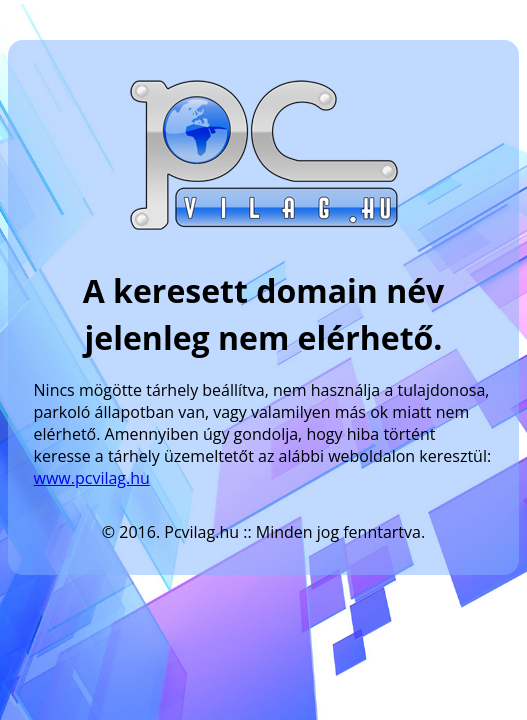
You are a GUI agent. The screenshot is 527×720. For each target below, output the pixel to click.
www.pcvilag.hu (92, 478)
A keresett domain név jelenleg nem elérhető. (264, 314)
